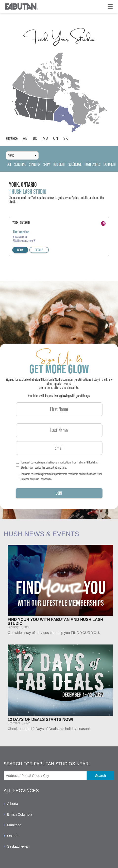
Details (39, 250)
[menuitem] (59, 804)
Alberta (13, 804)
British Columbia (20, 814)
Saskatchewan (18, 846)
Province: (12, 139)
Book (20, 250)
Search (101, 776)
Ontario (13, 836)
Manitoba (14, 825)
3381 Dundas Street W (24, 241)
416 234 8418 (20, 237)
